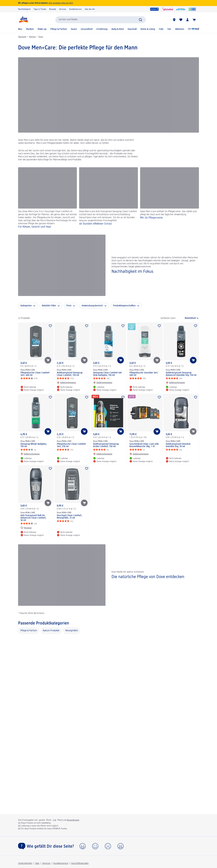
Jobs (37, 863)
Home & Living (148, 29)
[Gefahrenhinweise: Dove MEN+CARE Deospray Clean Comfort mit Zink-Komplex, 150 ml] (103, 383)
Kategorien (26, 306)
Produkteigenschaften (124, 306)
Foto (161, 29)
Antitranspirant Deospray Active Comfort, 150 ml (106, 445)
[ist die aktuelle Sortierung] (188, 318)
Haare (74, 29)
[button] (83, 846)
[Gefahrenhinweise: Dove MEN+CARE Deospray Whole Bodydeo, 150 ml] (30, 454)
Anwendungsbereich (92, 306)
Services (63, 9)
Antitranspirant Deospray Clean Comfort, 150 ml (70, 374)
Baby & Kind (118, 29)
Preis (69, 306)
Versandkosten (73, 820)
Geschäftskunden (80, 863)
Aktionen (180, 29)
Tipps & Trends (40, 9)
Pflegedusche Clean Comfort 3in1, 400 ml (35, 374)
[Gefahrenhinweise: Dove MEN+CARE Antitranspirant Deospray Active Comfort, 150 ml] (103, 454)
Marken (30, 29)
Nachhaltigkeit (24, 9)
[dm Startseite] (23, 20)
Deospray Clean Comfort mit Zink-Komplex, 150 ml (107, 374)
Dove (41, 37)
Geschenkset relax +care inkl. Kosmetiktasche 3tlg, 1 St (144, 445)
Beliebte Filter (49, 306)
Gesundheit (87, 29)
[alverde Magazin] (181, 9)
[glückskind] (167, 9)
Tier (169, 29)
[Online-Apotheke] (193, 29)
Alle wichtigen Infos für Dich (61, 3)
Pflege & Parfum (59, 29)
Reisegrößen (72, 631)
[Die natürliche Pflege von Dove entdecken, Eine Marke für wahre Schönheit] (108, 575)
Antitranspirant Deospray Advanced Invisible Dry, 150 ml (181, 374)
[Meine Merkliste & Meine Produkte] (181, 20)
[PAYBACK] (154, 9)
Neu (20, 29)
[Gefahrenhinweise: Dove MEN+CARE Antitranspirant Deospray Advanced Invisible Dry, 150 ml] (175, 383)
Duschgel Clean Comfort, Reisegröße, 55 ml (69, 517)
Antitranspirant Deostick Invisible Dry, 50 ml (178, 445)
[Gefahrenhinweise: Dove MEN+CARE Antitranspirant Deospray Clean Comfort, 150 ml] (66, 383)
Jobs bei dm (90, 9)
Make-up (42, 29)
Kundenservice (75, 9)
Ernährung (102, 29)
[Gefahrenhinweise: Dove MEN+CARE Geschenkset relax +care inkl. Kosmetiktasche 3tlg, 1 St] (139, 454)
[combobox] (101, 20)
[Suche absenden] (140, 20)
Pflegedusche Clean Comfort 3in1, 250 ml (71, 445)
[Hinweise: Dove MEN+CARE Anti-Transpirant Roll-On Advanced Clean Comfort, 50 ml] (26, 528)
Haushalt (132, 29)
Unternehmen (25, 863)
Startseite (22, 37)
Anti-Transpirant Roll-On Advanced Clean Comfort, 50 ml (33, 518)
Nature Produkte (51, 631)
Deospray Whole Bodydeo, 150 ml (34, 445)
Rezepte (53, 9)
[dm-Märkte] (174, 20)
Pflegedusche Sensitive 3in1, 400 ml (144, 374)
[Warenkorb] (194, 20)
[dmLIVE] (192, 9)
